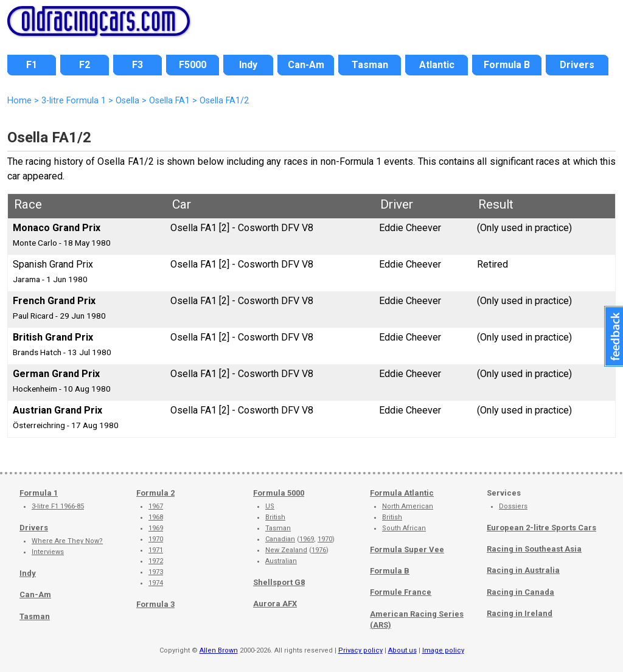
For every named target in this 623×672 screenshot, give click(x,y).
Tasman (35, 616)
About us (402, 650)
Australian (281, 561)
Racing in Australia (523, 570)
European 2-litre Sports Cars (541, 528)
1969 (156, 528)
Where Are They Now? (67, 541)
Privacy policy (360, 650)
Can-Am (35, 594)
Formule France (401, 592)
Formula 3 (155, 604)
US (270, 506)
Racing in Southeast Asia (534, 549)
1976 (319, 550)
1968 (156, 517)
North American (408, 506)
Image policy (443, 650)
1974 (156, 583)
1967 (156, 506)
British (275, 517)
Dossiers (513, 506)
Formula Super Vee (407, 549)
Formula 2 (155, 493)
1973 (156, 572)
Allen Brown (219, 650)
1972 (156, 561)
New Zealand (286, 550)
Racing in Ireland (520, 613)
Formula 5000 (279, 493)
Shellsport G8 (279, 582)
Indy (28, 573)
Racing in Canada (520, 592)
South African (404, 528)
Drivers (34, 528)
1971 (156, 550)
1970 (156, 539)
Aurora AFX (275, 604)
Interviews (48, 552)
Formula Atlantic (402, 493)
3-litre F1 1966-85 (58, 506)
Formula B (390, 571)
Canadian (280, 539)
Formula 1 (39, 493)
